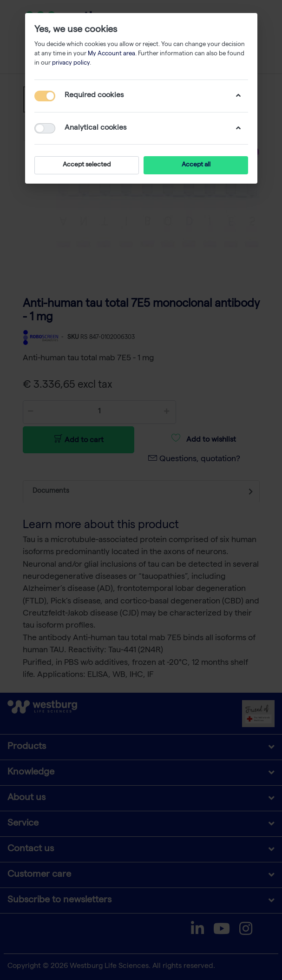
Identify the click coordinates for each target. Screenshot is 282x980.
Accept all (196, 165)
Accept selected (87, 165)
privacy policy (71, 63)
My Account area (111, 54)
